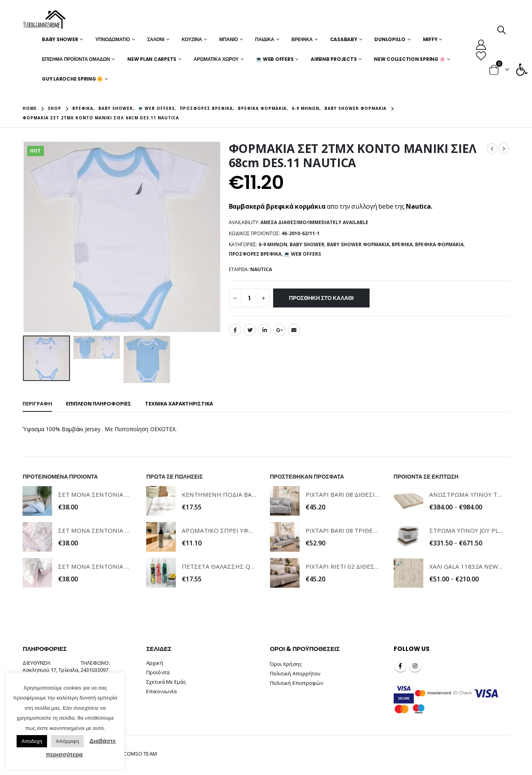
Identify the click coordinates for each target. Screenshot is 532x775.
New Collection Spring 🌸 (409, 59)
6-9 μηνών (273, 244)
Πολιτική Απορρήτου (295, 673)
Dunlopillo (390, 39)
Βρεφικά (302, 39)
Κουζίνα (192, 39)
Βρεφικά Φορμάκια (439, 244)
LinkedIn (264, 330)
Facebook (235, 330)
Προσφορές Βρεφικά (255, 254)
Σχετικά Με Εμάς (166, 682)
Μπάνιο (229, 39)
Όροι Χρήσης (286, 664)
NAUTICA (261, 269)
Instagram (415, 666)
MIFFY (430, 39)
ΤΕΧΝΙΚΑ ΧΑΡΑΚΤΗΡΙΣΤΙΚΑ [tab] (179, 404)
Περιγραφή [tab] (37, 404)
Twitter (250, 330)
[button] (522, 70)
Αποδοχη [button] (32, 741)
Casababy (344, 39)
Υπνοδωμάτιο (113, 39)
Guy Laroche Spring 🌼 (72, 79)
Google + (279, 330)
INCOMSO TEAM (138, 754)
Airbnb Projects (334, 59)
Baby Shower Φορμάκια (358, 244)
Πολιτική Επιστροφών (296, 683)
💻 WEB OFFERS (274, 59)
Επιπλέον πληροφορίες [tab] (99, 404)
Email (294, 330)
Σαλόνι (156, 39)
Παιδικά (265, 39)
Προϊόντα (158, 672)
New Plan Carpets (152, 59)
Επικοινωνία (161, 691)
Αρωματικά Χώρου (216, 59)
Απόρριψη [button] (67, 741)
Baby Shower (60, 39)
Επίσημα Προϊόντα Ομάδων (76, 59)
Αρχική (155, 663)
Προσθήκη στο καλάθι (321, 298)
